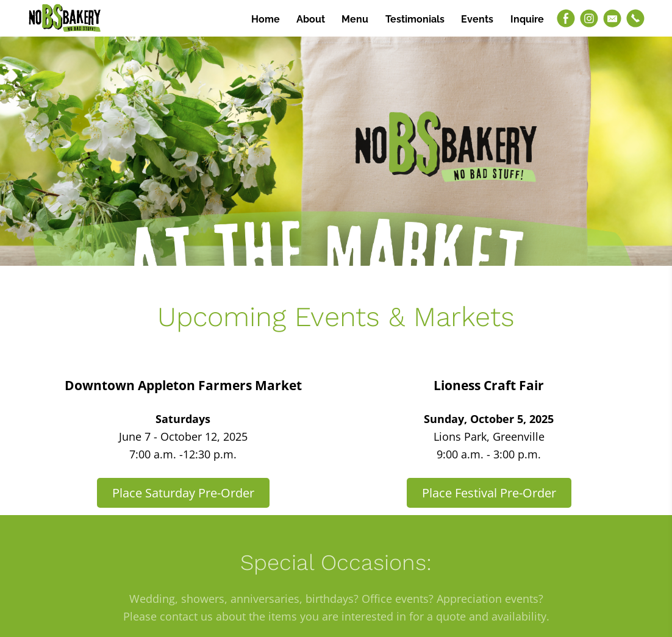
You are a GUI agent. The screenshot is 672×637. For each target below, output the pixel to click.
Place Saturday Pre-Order (183, 493)
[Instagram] (589, 18)
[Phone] (635, 18)
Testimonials (415, 19)
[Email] (612, 18)
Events (477, 19)
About (311, 19)
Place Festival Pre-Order (489, 493)
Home (266, 19)
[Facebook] (566, 18)
